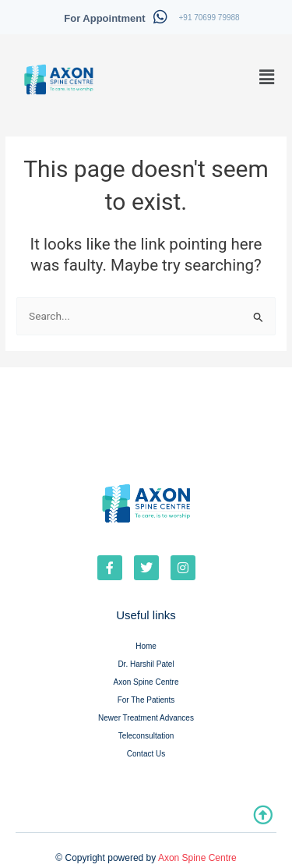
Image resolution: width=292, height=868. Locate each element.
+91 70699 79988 (209, 18)
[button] (267, 77)
